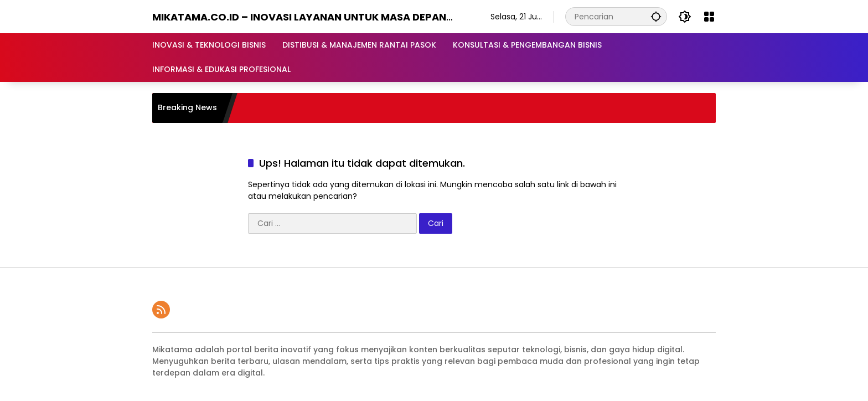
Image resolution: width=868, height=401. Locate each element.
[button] (656, 16)
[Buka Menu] (709, 17)
